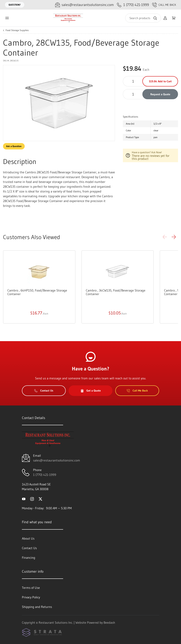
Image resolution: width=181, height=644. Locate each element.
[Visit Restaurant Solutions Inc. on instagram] (32, 499)
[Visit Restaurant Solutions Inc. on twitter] (40, 499)
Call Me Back (164, 5)
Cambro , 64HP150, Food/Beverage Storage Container (37, 292)
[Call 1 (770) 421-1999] (133, 5)
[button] (174, 237)
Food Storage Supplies (17, 30)
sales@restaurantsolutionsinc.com (57, 460)
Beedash (109, 622)
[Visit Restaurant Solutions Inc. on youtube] (24, 499)
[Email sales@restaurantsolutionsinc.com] (84, 5)
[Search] (143, 18)
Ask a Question (14, 146)
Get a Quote (91, 391)
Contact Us (44, 391)
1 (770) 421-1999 (45, 475)
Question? (15, 5)
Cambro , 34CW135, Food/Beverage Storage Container (116, 292)
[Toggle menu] (7, 18)
